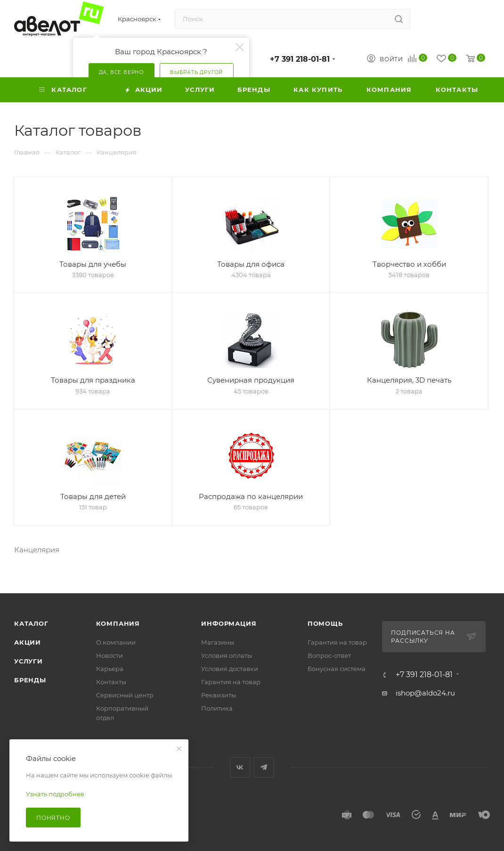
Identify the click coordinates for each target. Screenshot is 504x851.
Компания (118, 623)
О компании (116, 642)
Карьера (110, 669)
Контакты (111, 682)
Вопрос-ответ (329, 655)
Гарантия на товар (231, 682)
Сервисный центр (125, 695)
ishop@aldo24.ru (425, 693)
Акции (28, 642)
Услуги (28, 661)
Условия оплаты (227, 655)
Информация (229, 623)
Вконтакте (240, 767)
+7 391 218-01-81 (300, 59)
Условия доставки (230, 669)
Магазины (218, 642)
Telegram (264, 767)
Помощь (325, 623)
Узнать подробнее (55, 794)
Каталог (31, 623)
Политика (217, 708)
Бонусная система (337, 669)
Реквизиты (219, 695)
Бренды (30, 680)
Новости (110, 655)
